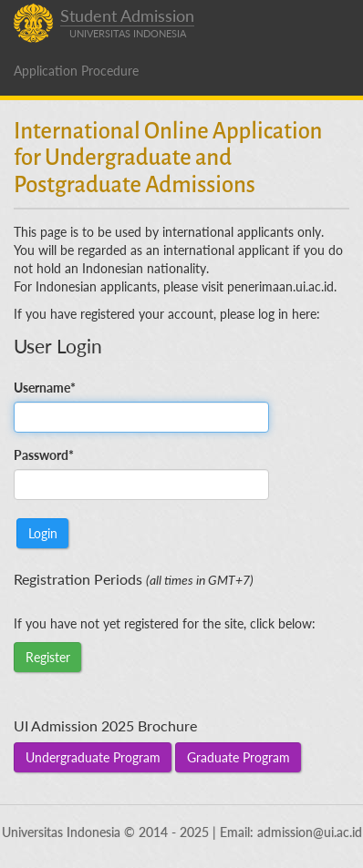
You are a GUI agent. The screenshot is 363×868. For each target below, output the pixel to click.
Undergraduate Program (93, 757)
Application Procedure (76, 71)
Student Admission (127, 23)
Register (48, 657)
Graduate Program (239, 757)
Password (44, 455)
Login (43, 533)
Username (45, 388)
